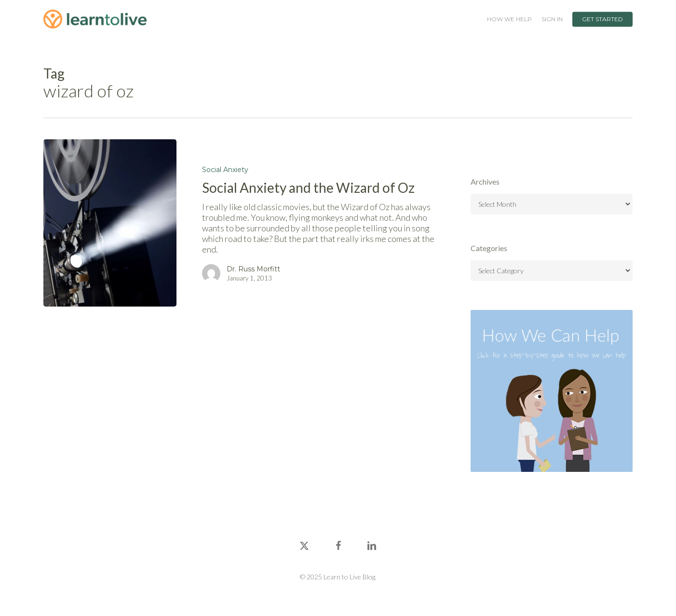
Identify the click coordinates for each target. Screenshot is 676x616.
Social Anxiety (225, 170)
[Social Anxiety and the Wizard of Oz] (110, 223)
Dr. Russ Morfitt (253, 269)
